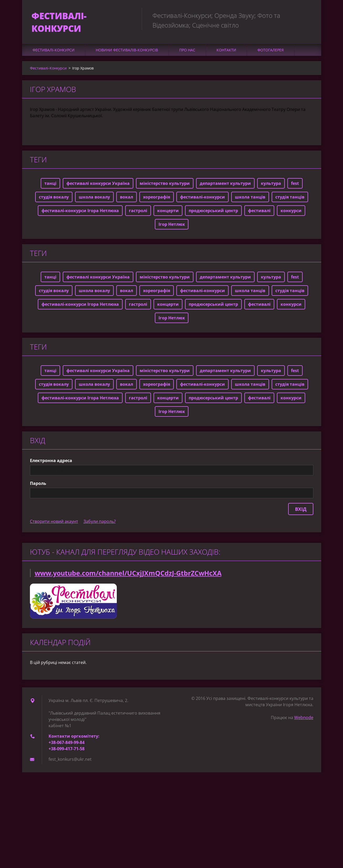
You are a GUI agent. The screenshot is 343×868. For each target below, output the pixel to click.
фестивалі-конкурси (202, 199)
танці (50, 186)
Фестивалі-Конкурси (54, 52)
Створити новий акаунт (54, 524)
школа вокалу (94, 199)
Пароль (38, 486)
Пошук (308, 15)
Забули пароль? (100, 524)
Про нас (187, 52)
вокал (126, 199)
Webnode (304, 720)
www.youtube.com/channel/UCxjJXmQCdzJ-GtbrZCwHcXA (128, 575)
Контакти (226, 52)
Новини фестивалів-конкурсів (127, 52)
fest (295, 186)
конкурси (291, 213)
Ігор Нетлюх (172, 227)
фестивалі (259, 213)
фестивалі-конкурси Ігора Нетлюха (80, 213)
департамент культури (225, 186)
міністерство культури (165, 186)
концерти (168, 213)
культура (271, 186)
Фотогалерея (271, 52)
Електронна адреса (51, 463)
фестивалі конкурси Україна (98, 186)
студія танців (290, 199)
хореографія (157, 199)
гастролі (138, 213)
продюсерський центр (213, 213)
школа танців (250, 199)
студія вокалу (54, 199)
